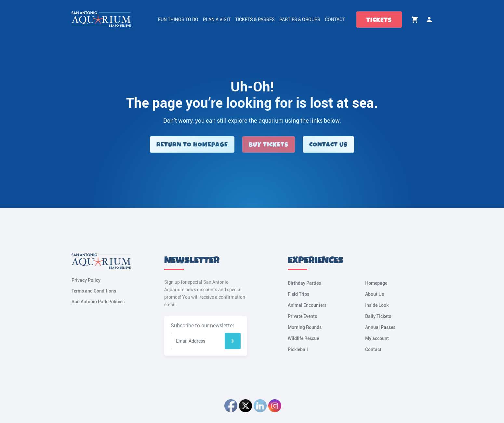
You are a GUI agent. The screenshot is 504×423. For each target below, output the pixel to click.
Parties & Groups (300, 19)
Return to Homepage (192, 145)
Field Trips (298, 294)
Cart (415, 20)
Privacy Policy (86, 280)
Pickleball (298, 349)
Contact (335, 19)
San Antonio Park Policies (98, 301)
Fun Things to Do (178, 19)
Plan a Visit (217, 19)
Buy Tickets (269, 145)
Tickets (379, 20)
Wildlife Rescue (303, 338)
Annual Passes (380, 327)
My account (429, 20)
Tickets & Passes (255, 19)
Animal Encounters (307, 305)
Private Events (302, 316)
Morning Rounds (305, 327)
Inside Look (377, 305)
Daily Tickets (378, 316)
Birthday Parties (304, 283)
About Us (375, 294)
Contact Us (328, 145)
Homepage (376, 283)
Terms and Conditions (94, 291)
